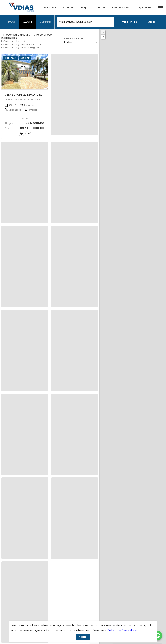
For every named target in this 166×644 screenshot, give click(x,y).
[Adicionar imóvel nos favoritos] (21, 134)
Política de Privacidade (122, 630)
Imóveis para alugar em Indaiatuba (19, 44)
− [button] (103, 37)
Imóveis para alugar (12, 41)
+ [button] (103, 32)
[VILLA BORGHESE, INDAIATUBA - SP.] (25, 72)
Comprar (68, 8)
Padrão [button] (69, 42)
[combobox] (85, 22)
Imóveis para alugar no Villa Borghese (20, 48)
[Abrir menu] (160, 8)
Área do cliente (120, 8)
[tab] (12, 22)
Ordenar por (74, 39)
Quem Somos (49, 8)
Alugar (84, 8)
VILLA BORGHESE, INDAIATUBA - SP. (27, 95)
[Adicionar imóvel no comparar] (28, 134)
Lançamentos (144, 8)
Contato (100, 8)
